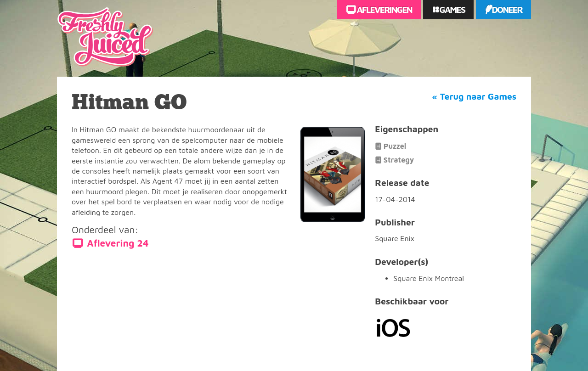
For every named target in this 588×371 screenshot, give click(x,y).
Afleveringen (384, 9)
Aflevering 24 (118, 243)
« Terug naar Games (474, 96)
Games (451, 9)
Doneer (507, 9)
